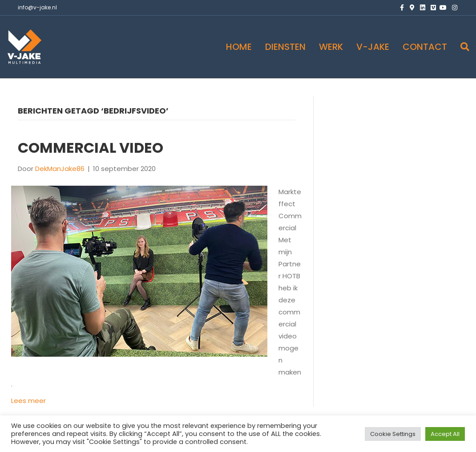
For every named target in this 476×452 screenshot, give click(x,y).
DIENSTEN (285, 47)
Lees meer (28, 401)
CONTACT (425, 47)
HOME (239, 47)
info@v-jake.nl (37, 7)
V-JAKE (373, 47)
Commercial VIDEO (91, 148)
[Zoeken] (462, 47)
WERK (331, 47)
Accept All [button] (445, 434)
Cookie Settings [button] (393, 434)
